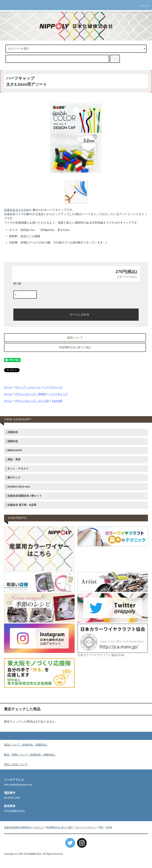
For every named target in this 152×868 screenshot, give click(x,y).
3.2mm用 (57, 401)
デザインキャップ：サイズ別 (32, 401)
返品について (75, 338)
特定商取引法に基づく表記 (75, 347)
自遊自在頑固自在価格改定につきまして (24, 827)
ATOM (109, 827)
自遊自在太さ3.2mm (17, 210)
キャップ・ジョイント (28, 387)
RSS (101, 827)
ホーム (8, 387)
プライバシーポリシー (86, 827)
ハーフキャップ (53, 387)
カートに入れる (76, 314)
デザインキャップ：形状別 (31, 394)
